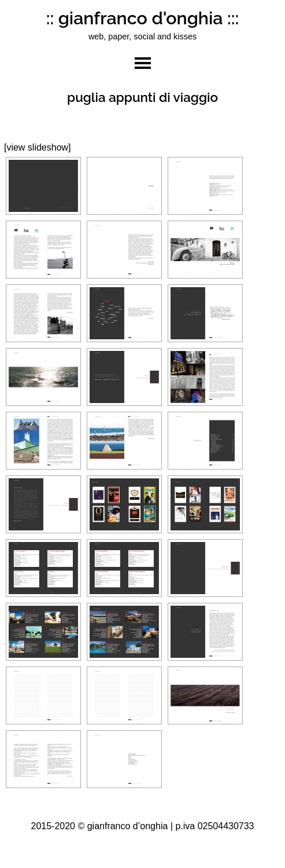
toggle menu (143, 63)
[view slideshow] (38, 147)
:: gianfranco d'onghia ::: (143, 18)
